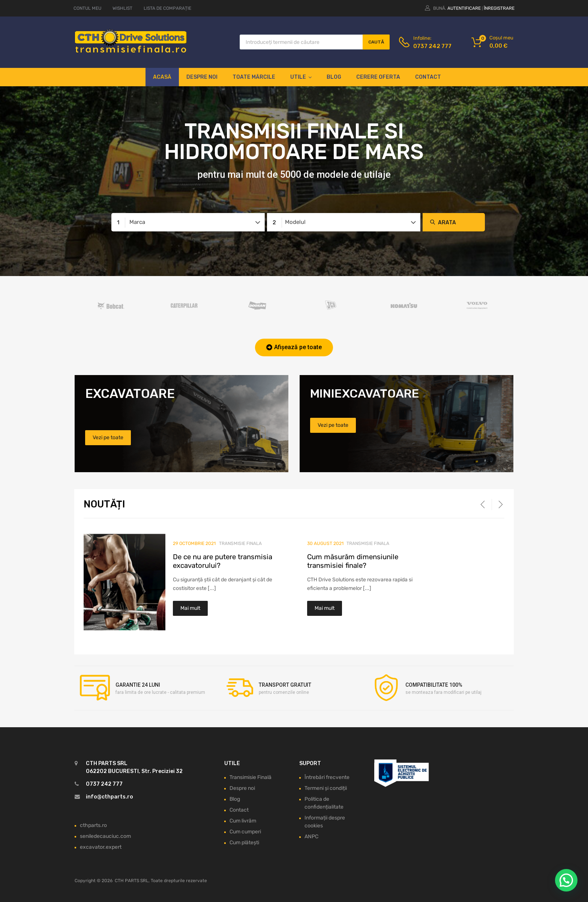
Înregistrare (499, 8)
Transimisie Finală (250, 777)
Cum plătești (244, 843)
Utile (301, 77)
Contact (428, 77)
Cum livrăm (243, 821)
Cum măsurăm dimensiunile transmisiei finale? (353, 561)
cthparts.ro (93, 825)
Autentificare (464, 8)
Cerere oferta (378, 77)
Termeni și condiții (326, 788)
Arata (447, 223)
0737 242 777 (432, 46)
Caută (376, 42)
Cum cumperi (245, 832)
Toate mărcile (254, 77)
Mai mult (190, 608)
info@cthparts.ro (109, 797)
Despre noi (202, 77)
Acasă (162, 77)
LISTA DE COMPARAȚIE (167, 8)
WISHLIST (122, 8)
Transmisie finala (240, 543)
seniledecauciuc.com (105, 836)
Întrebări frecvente (327, 777)
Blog (334, 77)
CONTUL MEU (87, 8)
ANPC (311, 837)
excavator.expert (101, 847)
